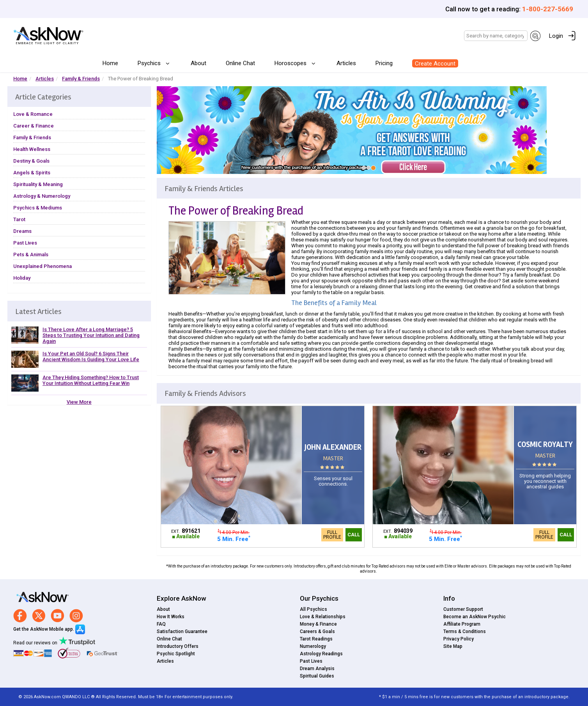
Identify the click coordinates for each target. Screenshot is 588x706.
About (198, 63)
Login (556, 36)
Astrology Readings (321, 654)
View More (79, 402)
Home (110, 63)
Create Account (435, 64)
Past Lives (25, 243)
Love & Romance (33, 114)
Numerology (313, 646)
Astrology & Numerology (42, 196)
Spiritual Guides (317, 676)
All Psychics (313, 609)
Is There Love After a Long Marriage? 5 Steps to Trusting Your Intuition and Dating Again (91, 335)
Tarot (19, 219)
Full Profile (332, 535)
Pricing (384, 63)
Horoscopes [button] (291, 63)
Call (354, 535)
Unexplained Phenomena (43, 266)
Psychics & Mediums (38, 208)
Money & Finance (318, 624)
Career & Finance (34, 126)
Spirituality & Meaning (38, 184)
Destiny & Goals (31, 161)
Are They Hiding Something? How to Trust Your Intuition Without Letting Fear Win (91, 380)
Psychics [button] (150, 63)
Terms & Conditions (465, 631)
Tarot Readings (316, 639)
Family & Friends (81, 79)
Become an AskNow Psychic (475, 617)
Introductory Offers (178, 646)
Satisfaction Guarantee (182, 631)
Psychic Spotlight (176, 654)
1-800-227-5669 (548, 9)
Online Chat (240, 63)
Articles (346, 63)
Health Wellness (32, 149)
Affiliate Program (462, 624)
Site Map (453, 646)
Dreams (22, 231)
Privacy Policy (459, 639)
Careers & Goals (317, 631)
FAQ (161, 624)
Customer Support (463, 609)
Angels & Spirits (32, 173)
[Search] (496, 36)
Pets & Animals (31, 255)
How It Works (171, 617)
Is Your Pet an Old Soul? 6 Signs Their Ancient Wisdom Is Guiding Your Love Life (91, 357)
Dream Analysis (317, 669)
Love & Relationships (323, 617)
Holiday (22, 278)
